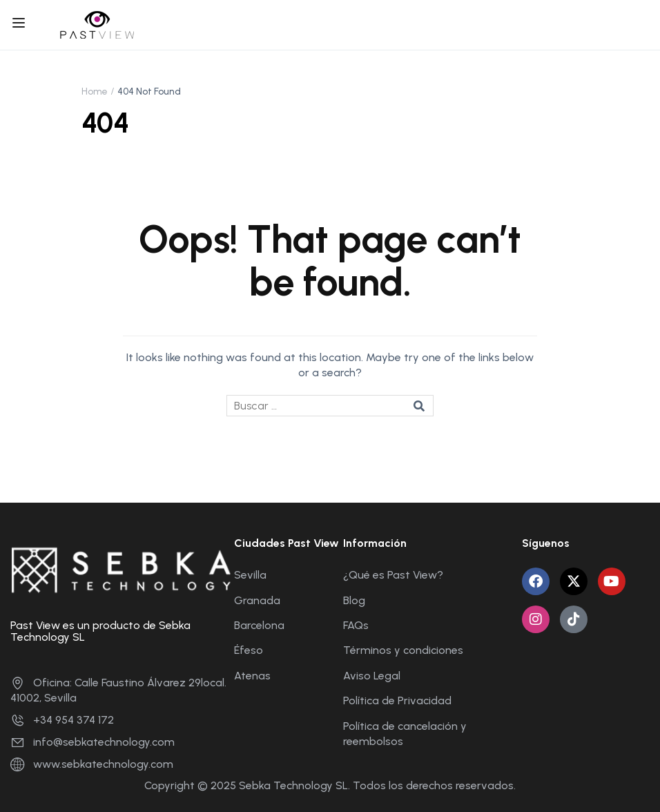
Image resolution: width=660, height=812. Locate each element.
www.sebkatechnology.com (92, 764)
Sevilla (250, 575)
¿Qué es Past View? (393, 575)
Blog (354, 600)
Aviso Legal (372, 676)
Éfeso (249, 650)
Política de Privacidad (397, 700)
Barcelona (259, 625)
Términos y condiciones (403, 650)
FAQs (356, 625)
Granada (257, 600)
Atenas (252, 676)
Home (95, 91)
